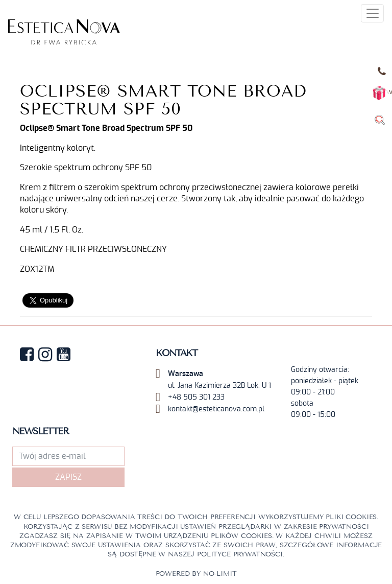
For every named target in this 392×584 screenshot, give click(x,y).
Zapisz (68, 477)
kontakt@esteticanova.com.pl (216, 409)
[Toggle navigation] (372, 13)
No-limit (220, 574)
